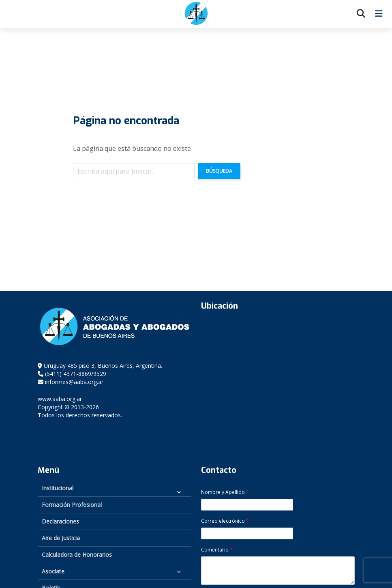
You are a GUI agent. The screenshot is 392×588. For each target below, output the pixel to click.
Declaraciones (60, 521)
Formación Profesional (72, 505)
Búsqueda (219, 171)
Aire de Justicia (61, 538)
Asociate (53, 571)
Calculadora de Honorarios (77, 555)
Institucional (58, 488)
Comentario (217, 550)
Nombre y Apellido (225, 492)
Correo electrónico (225, 521)
